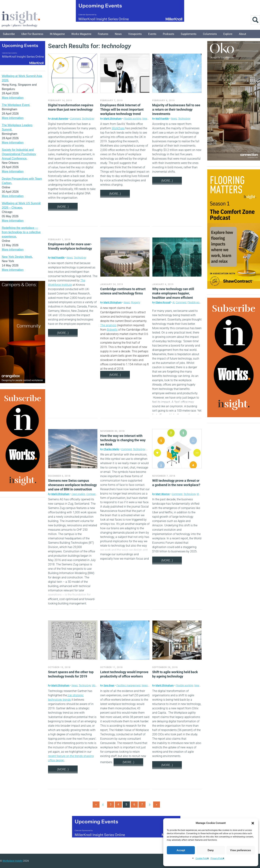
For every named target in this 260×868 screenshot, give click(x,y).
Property (136, 302)
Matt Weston (163, 494)
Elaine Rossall (163, 302)
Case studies (78, 494)
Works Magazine (81, 34)
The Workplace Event (16, 105)
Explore (228, 34)
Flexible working (132, 119)
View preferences (240, 850)
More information (13, 98)
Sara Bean (109, 685)
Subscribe (9, 34)
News (118, 34)
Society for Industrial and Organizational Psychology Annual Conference (19, 154)
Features (103, 34)
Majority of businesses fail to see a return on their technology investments (176, 109)
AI (174, 302)
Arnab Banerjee (60, 119)
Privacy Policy (217, 858)
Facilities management (128, 685)
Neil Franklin (162, 119)
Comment (75, 119)
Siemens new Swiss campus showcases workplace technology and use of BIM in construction (72, 485)
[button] (253, 823)
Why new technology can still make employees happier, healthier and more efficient (173, 293)
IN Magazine (57, 34)
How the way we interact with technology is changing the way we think (123, 440)
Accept (181, 850)
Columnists (210, 34)
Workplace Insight (13, 861)
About (242, 34)
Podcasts (169, 34)
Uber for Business (32, 34)
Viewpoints (135, 34)
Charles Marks (111, 449)
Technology (88, 119)
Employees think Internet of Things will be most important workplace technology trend (122, 109)
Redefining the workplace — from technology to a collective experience (21, 232)
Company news (95, 494)
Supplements (189, 34)
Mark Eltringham (113, 119)
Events (152, 34)
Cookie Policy (202, 858)
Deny (211, 850)
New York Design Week (17, 257)
